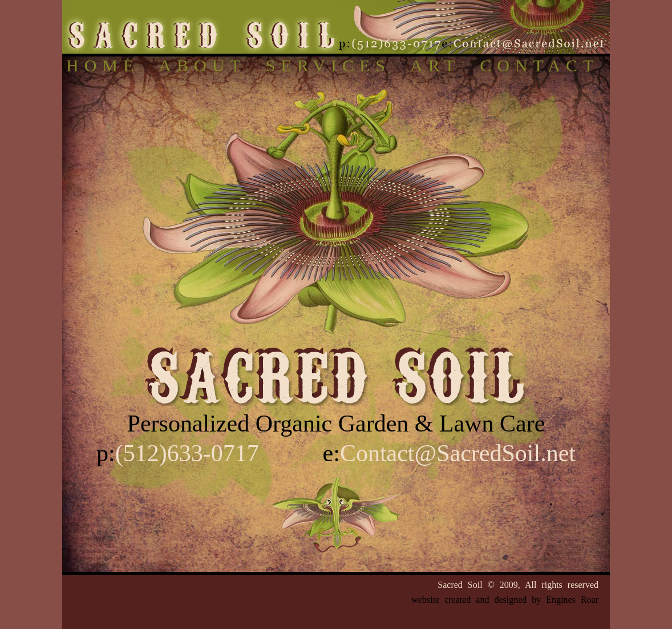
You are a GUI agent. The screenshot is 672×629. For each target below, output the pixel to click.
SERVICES (328, 65)
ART (435, 65)
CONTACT (539, 65)
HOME (103, 65)
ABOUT (202, 65)
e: (449, 453)
